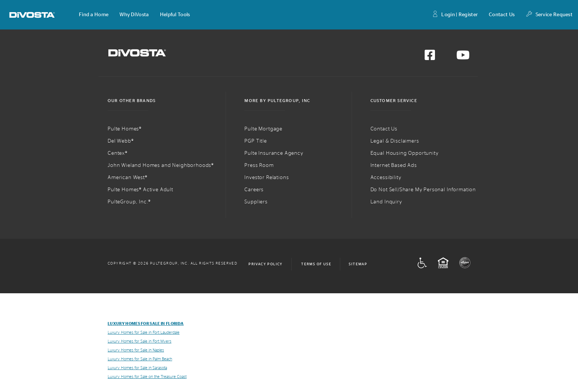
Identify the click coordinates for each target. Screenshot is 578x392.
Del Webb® (121, 141)
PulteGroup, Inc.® (129, 202)
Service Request (549, 15)
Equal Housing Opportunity (405, 153)
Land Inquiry (386, 202)
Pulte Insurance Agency (274, 153)
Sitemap (358, 264)
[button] (94, 15)
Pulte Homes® (125, 129)
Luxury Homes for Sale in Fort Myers (140, 341)
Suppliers (256, 202)
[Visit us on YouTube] (463, 57)
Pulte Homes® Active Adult (140, 190)
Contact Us (502, 15)
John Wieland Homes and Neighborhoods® (161, 165)
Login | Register (455, 15)
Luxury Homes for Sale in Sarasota (137, 368)
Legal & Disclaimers (395, 141)
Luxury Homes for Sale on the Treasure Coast (147, 377)
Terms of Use (316, 264)
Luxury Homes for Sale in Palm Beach (140, 359)
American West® (128, 178)
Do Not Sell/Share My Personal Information (423, 190)
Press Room (259, 165)
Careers (254, 190)
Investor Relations (267, 178)
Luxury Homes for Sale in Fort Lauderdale (144, 332)
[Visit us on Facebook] (430, 57)
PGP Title (256, 141)
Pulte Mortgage (263, 129)
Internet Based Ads (394, 165)
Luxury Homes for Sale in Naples (136, 350)
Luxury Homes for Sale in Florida (146, 324)
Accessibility (386, 178)
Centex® (118, 153)
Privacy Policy (266, 264)
